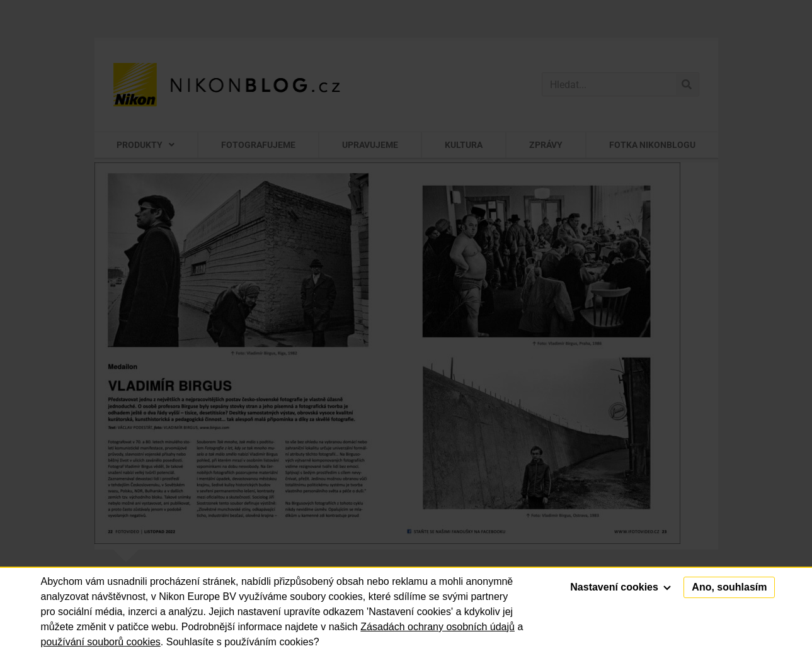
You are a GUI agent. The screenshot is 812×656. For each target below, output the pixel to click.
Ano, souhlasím (729, 587)
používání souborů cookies (101, 642)
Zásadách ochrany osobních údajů (437, 627)
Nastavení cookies (620, 587)
